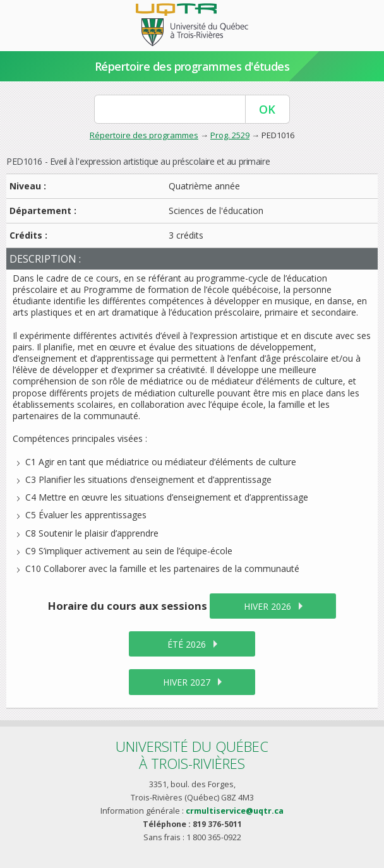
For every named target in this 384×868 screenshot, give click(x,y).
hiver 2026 (267, 606)
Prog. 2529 (230, 135)
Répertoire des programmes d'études (192, 66)
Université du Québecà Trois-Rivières (192, 755)
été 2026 (187, 644)
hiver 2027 (187, 682)
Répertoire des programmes (144, 135)
